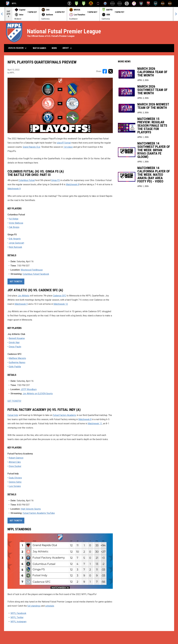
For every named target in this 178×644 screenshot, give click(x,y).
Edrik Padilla (15, 367)
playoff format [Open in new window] (64, 143)
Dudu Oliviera (15, 478)
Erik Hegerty (15, 239)
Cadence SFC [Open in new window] (60, 296)
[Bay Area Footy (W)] (84, 3)
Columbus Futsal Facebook (36, 274)
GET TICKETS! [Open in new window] (16, 281)
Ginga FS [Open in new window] (55, 180)
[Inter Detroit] (127, 3)
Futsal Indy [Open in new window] (13, 415)
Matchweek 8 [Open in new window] (72, 184)
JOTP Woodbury (29, 389)
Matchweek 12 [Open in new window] (61, 304)
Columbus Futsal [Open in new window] (27, 180)
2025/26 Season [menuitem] (18, 48)
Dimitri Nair (14, 343)
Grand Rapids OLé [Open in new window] (32, 147)
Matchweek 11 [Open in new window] (95, 424)
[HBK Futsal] (112, 3)
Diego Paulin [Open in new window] (15, 347)
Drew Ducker (15, 466)
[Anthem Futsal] (69, 3)
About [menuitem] (68, 48)
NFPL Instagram (18, 622)
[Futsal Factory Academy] (105, 3)
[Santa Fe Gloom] (156, 3)
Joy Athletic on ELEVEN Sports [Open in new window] (38, 394)
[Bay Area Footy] (77, 3)
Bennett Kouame (17, 338)
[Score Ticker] (89, 14)
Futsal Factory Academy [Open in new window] (65, 415)
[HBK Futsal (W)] (120, 3)
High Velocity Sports (31, 509)
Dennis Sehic (15, 482)
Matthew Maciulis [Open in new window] (17, 358)
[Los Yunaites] (134, 3)
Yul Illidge (14, 219)
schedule (50, 606)
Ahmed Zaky (15, 462)
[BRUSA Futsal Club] (91, 3)
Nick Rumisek (15, 247)
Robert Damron (16, 458)
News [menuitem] (54, 48)
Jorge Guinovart (16, 243)
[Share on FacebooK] (105, 71)
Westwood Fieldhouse (32, 270)
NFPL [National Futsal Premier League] (11, 3)
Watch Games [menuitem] (41, 48)
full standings (34, 606)
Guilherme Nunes (17, 362)
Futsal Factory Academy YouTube (39, 513)
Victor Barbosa (16, 223)
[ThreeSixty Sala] (163, 3)
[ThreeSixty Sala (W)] (170, 3)
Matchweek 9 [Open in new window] (14, 189)
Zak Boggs (14, 227)
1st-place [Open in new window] (68, 147)
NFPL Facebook (18, 613)
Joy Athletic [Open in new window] (24, 296)
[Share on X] (111, 71)
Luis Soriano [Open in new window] (15, 486)
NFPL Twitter (17, 617)
